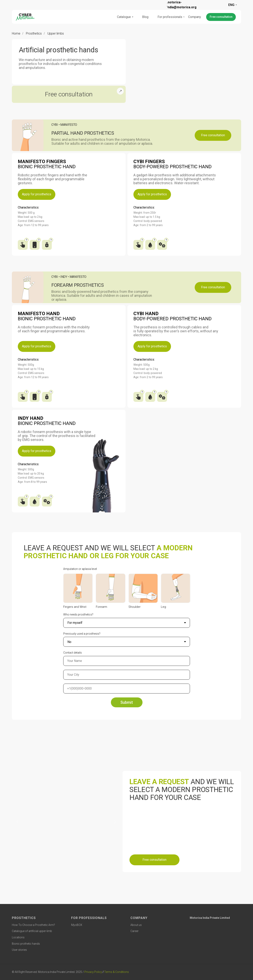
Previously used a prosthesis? (82, 634)
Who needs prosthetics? (78, 614)
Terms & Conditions (117, 972)
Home (16, 33)
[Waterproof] (151, 244)
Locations (18, 937)
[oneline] (127, 675)
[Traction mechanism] (163, 244)
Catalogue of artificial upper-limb (32, 931)
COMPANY (139, 918)
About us (136, 925)
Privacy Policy (93, 972)
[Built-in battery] (47, 244)
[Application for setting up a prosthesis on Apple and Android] (35, 244)
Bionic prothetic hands (26, 944)
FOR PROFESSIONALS (89, 918)
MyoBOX (77, 925)
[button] (221, 17)
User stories (19, 950)
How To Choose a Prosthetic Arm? (33, 925)
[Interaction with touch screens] (139, 244)
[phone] (127, 689)
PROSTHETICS (24, 918)
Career (135, 931)
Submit (127, 702)
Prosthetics (34, 33)
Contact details (73, 653)
